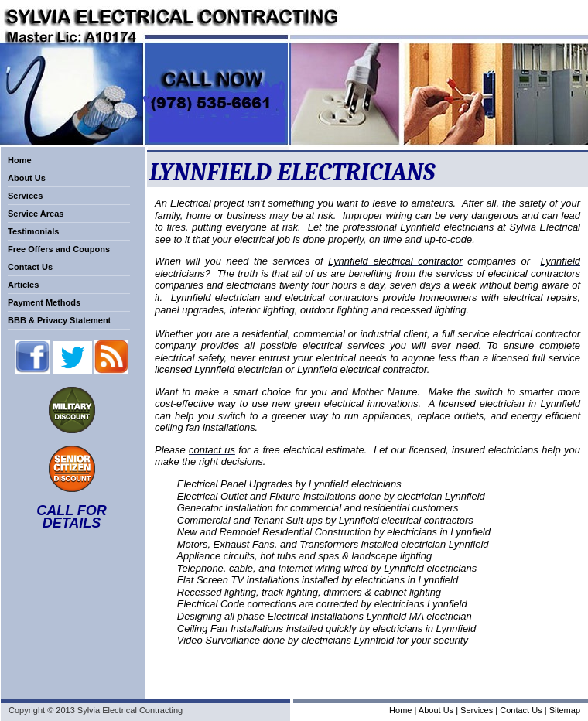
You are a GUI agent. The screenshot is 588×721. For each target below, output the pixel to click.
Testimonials (33, 231)
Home (20, 160)
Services (25, 196)
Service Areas (36, 214)
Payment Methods (44, 302)
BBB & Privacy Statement (59, 320)
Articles (23, 285)
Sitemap (565, 710)
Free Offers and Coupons (59, 249)
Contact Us (30, 267)
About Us (27, 178)
